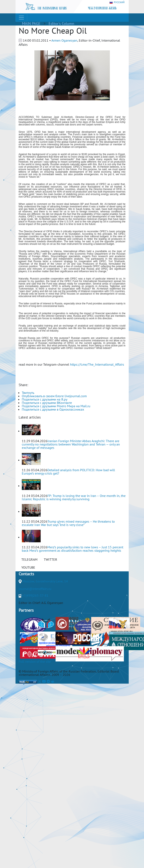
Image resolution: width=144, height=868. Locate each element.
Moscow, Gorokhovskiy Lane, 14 (45, 581)
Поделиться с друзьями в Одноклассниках (53, 409)
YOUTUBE (28, 567)
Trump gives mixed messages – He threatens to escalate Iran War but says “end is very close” (68, 523)
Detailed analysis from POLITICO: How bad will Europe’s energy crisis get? (68, 472)
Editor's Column (61, 24)
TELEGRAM (29, 559)
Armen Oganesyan (64, 40)
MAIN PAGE (31, 24)
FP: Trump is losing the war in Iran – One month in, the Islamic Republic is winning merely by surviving (74, 497)
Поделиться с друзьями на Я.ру (45, 399)
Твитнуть (28, 393)
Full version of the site (35, 661)
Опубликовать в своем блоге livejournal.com (54, 396)
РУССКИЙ (117, 2)
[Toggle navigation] (21, 18)
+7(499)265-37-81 (35, 595)
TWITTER (51, 559)
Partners (26, 610)
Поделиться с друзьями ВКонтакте (47, 403)
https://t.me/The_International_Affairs (97, 364)
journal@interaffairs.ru (35, 589)
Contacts (26, 574)
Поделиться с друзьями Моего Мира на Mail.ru (56, 406)
